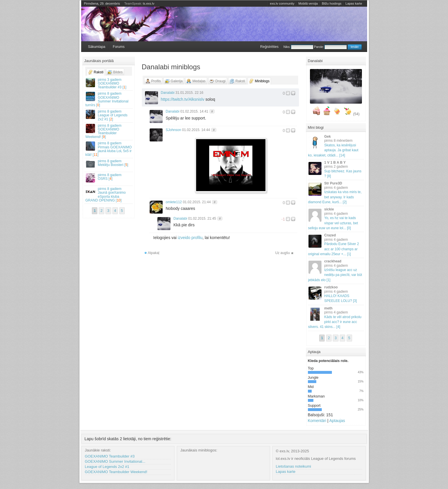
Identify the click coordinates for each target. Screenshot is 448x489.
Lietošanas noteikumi (293, 466)
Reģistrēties (269, 47)
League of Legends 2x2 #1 (107, 467)
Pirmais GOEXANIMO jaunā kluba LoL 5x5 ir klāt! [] (109, 149)
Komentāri (317, 421)
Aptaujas (337, 421)
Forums (119, 47)
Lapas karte (354, 3)
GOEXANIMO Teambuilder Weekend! (116, 472)
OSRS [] (109, 178)
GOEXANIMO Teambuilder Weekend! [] (109, 131)
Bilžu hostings (332, 3)
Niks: (298, 47)
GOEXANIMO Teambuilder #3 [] (109, 83)
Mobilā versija (308, 3)
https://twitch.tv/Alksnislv (183, 99)
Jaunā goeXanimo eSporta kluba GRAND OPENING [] (109, 195)
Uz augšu (283, 253)
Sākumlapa (97, 47)
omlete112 (174, 202)
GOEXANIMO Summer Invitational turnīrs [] (109, 99)
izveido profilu (190, 238)
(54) (356, 114)
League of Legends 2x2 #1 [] (109, 115)
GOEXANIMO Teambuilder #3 (110, 456)
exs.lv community (282, 3)
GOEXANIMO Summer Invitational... (115, 461)
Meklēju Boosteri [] (109, 164)
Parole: (330, 47)
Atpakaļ (154, 253)
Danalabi (168, 93)
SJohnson (173, 130)
